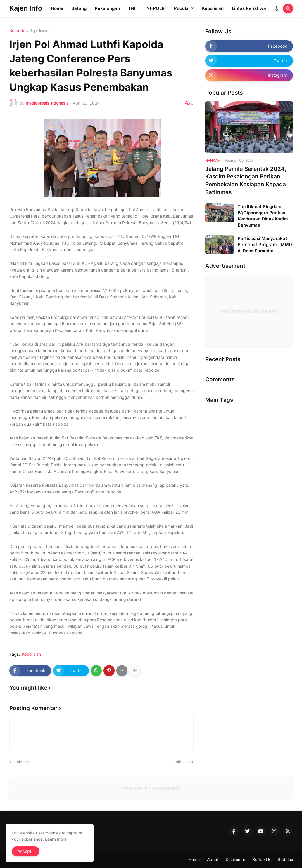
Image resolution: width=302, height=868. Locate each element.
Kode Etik (262, 859)
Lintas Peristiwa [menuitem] (249, 8)
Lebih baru (22, 762)
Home (194, 859)
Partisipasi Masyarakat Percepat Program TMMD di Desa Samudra (265, 245)
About (213, 859)
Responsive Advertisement (249, 311)
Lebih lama (181, 762)
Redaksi (285, 859)
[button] (277, 8)
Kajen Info (26, 8)
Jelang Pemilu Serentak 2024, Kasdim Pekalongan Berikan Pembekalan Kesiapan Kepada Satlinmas (246, 181)
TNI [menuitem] (132, 8)
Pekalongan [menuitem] (107, 8)
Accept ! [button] (26, 851)
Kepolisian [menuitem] (213, 8)
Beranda (17, 31)
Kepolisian (39, 31)
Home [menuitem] (57, 8)
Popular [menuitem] (182, 8)
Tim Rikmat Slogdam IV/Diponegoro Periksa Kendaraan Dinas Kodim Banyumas (263, 216)
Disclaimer (235, 859)
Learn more (56, 839)
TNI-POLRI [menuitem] (155, 8)
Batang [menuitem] (79, 8)
